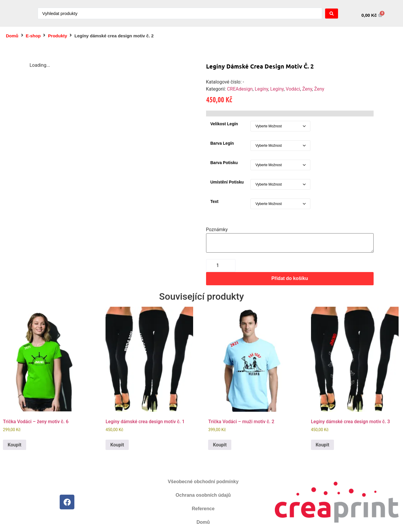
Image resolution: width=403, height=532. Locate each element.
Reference (203, 509)
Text (215, 201)
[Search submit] (332, 14)
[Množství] (221, 266)
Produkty (57, 36)
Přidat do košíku (290, 278)
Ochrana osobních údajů (203, 495)
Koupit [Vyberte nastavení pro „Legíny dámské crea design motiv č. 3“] (323, 445)
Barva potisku (224, 163)
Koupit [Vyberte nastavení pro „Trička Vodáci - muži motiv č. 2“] (220, 445)
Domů (12, 36)
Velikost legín (224, 124)
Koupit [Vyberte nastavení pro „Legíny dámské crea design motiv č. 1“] (117, 445)
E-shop (33, 36)
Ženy (307, 89)
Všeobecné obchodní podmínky (203, 482)
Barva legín (222, 143)
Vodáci (293, 89)
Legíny (262, 89)
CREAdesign (240, 89)
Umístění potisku (227, 182)
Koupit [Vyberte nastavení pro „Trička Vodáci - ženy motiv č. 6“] (15, 445)
